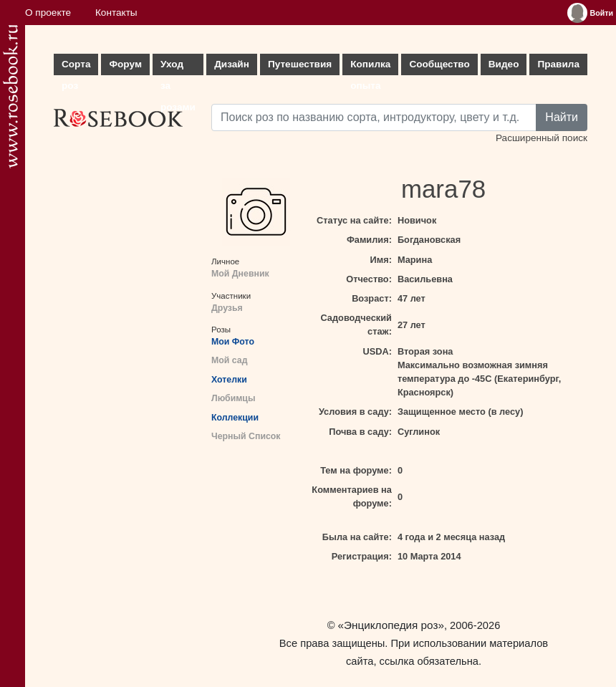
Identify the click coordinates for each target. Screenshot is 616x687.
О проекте (48, 13)
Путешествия (300, 64)
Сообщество (439, 64)
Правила (558, 64)
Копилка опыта (370, 67)
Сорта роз (76, 67)
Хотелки (229, 380)
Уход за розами (178, 67)
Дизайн (232, 64)
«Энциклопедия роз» (391, 625)
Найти (562, 117)
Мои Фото (233, 342)
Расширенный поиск (542, 138)
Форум (125, 64)
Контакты (116, 13)
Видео (504, 64)
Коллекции (235, 418)
